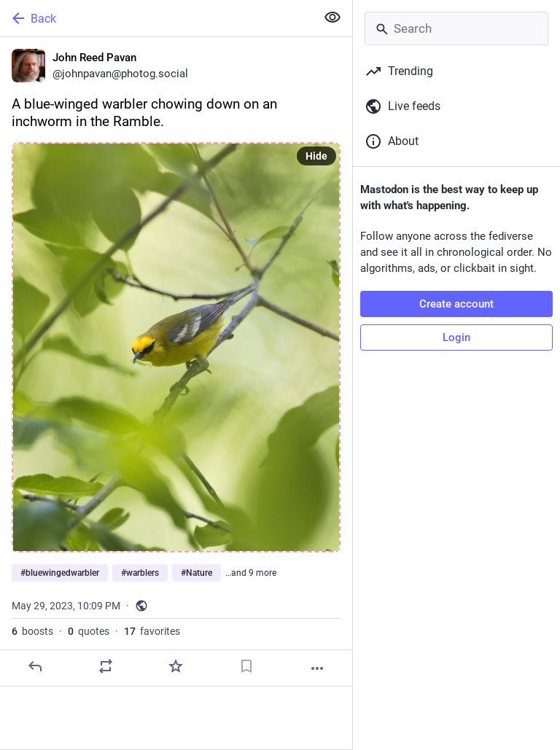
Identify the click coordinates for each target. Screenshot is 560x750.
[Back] (156, 18)
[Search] (456, 28)
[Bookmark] (246, 666)
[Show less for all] (332, 17)
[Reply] (35, 666)
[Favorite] (176, 666)
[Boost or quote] (106, 666)
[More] (317, 668)
